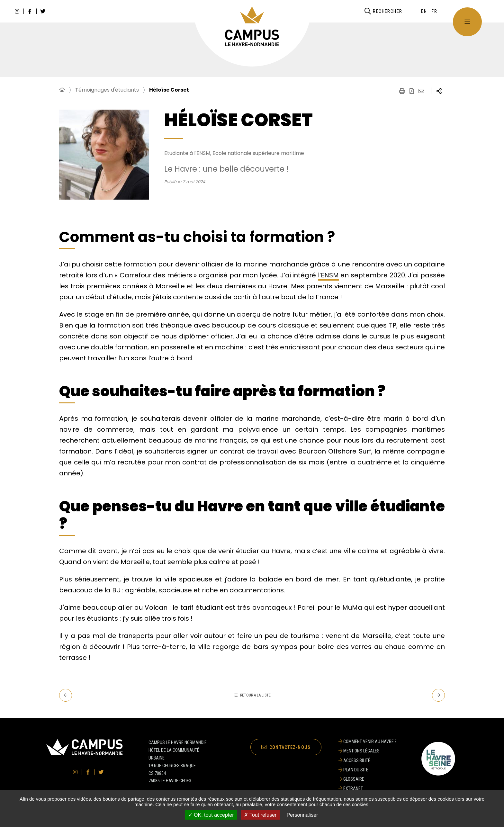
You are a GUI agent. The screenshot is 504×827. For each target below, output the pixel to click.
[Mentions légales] (368, 751)
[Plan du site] (368, 770)
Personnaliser (302, 815)
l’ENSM (328, 275)
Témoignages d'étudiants (107, 90)
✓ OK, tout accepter (211, 815)
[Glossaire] (368, 779)
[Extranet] (368, 788)
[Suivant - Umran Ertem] (438, 695)
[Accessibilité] (368, 760)
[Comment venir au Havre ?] (368, 742)
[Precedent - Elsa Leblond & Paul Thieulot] (66, 695)
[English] (424, 11)
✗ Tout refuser (260, 815)
